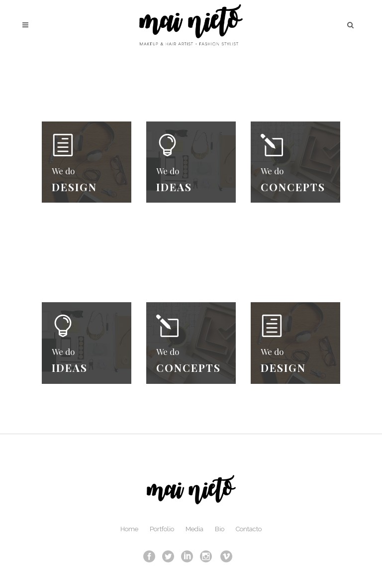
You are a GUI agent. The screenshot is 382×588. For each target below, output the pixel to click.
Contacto (249, 529)
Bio (220, 529)
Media (194, 529)
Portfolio (162, 529)
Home (129, 529)
